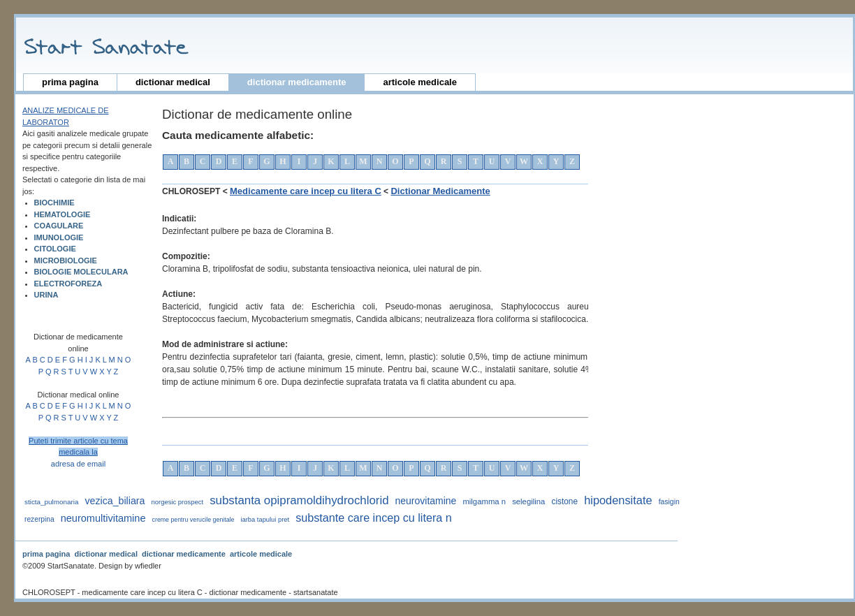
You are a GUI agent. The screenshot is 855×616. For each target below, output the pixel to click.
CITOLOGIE (55, 249)
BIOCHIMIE (54, 203)
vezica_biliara (115, 501)
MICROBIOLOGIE (66, 261)
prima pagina (70, 82)
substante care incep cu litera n (374, 518)
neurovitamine (426, 501)
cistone (564, 501)
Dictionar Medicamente (440, 191)
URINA (46, 295)
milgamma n (484, 501)
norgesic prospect (178, 502)
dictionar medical (173, 82)
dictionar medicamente (297, 82)
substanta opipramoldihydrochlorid (299, 500)
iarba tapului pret (265, 520)
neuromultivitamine (103, 518)
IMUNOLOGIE (59, 237)
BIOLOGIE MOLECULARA (81, 272)
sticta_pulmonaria (51, 502)
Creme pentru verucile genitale (193, 520)
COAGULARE (59, 226)
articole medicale (420, 82)
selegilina (528, 501)
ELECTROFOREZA (68, 284)
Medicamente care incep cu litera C (306, 191)
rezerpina (39, 519)
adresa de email (78, 464)
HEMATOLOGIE (63, 214)
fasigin (669, 502)
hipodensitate (618, 500)
